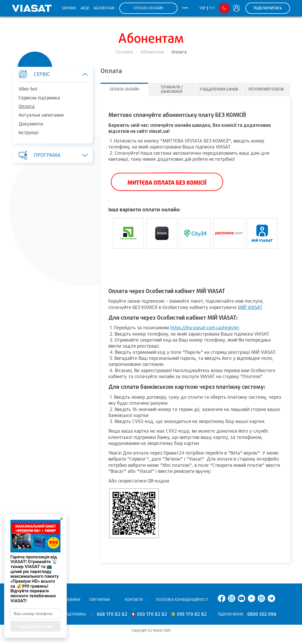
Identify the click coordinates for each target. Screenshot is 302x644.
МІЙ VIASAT (250, 307)
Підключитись (268, 8)
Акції (85, 8)
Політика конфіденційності (182, 600)
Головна (124, 52)
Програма (50, 155)
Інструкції (29, 133)
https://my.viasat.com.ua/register (205, 328)
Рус (212, 8)
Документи (31, 124)
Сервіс (50, 74)
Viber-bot (28, 89)
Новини (73, 600)
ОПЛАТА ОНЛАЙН (149, 8)
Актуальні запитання (41, 115)
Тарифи (69, 8)
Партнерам (100, 600)
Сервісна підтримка (39, 98)
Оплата (27, 106)
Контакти (134, 600)
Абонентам (104, 8)
